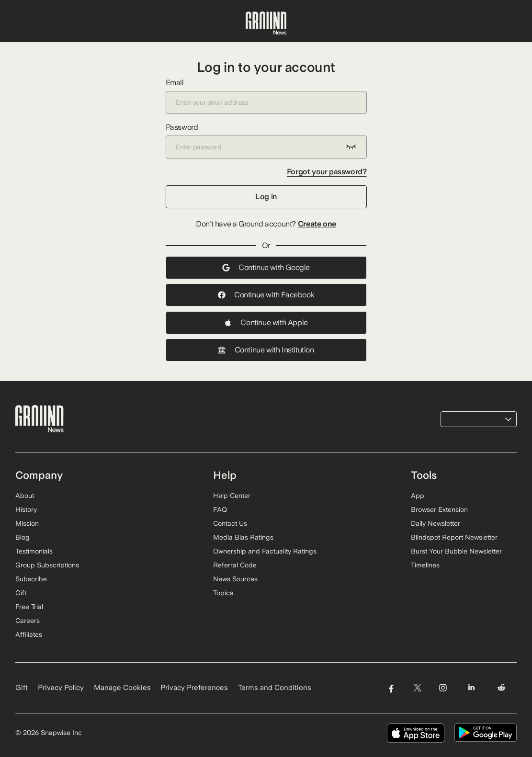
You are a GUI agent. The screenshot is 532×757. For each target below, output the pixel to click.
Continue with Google (266, 267)
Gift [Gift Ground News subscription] (22, 688)
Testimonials (34, 551)
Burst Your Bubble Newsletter (456, 551)
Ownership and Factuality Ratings (265, 551)
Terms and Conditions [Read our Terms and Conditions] (275, 688)
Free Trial (29, 607)
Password (266, 141)
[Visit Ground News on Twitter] (417, 688)
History (26, 509)
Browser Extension (439, 509)
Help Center (232, 496)
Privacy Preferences (194, 688)
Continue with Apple (266, 322)
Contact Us (230, 523)
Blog (23, 537)
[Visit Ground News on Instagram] (443, 688)
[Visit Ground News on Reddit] (502, 688)
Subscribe (31, 579)
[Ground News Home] (266, 23)
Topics (223, 593)
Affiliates (29, 634)
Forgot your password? (327, 172)
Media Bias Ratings (243, 537)
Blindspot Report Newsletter (454, 537)
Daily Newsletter (436, 523)
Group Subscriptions (47, 565)
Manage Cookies (122, 688)
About (25, 496)
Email (266, 96)
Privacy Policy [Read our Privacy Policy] (61, 688)
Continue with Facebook (266, 295)
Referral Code (235, 565)
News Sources (235, 579)
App (418, 496)
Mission (27, 523)
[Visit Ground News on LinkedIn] (471, 688)
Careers (28, 621)
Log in (266, 197)
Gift (21, 593)
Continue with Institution (266, 350)
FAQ (220, 509)
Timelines (425, 565)
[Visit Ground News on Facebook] (391, 688)
